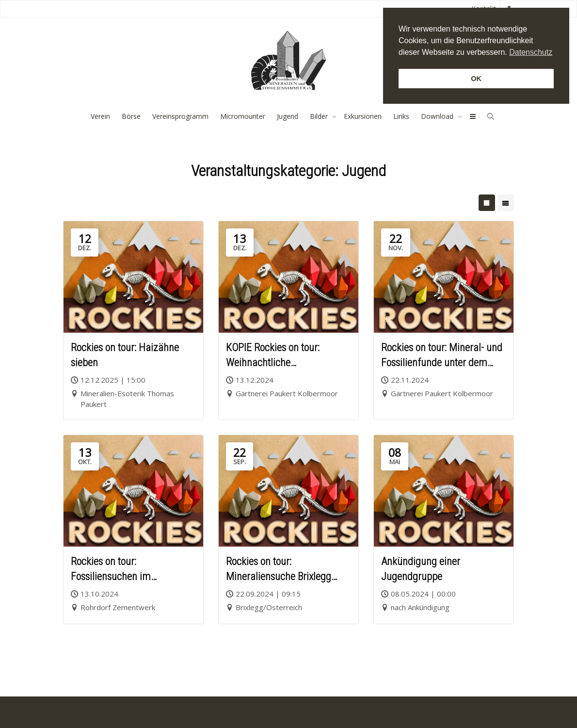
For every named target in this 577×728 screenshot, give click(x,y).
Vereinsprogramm (180, 116)
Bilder (320, 116)
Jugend (288, 116)
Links (401, 116)
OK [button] (476, 79)
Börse (131, 116)
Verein (100, 116)
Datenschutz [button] (531, 52)
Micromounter (243, 116)
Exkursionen (363, 116)
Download (438, 116)
